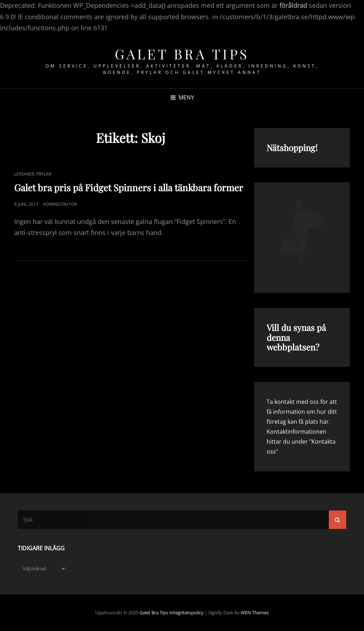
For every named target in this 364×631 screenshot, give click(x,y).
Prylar (44, 174)
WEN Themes (255, 613)
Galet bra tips (182, 54)
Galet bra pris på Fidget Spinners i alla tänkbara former (129, 188)
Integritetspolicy (186, 613)
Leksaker (24, 174)
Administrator (60, 204)
